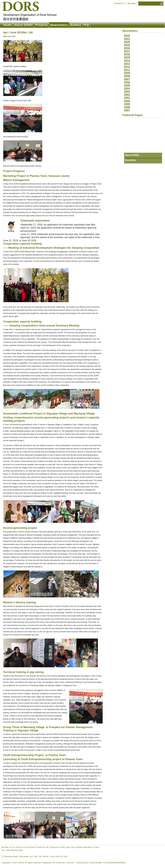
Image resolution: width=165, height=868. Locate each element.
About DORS (24, 25)
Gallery (76, 25)
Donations (131, 160)
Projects (42, 25)
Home (8, 25)
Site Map (131, 3)
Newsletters (59, 25)
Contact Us (119, 3)
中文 (87, 25)
